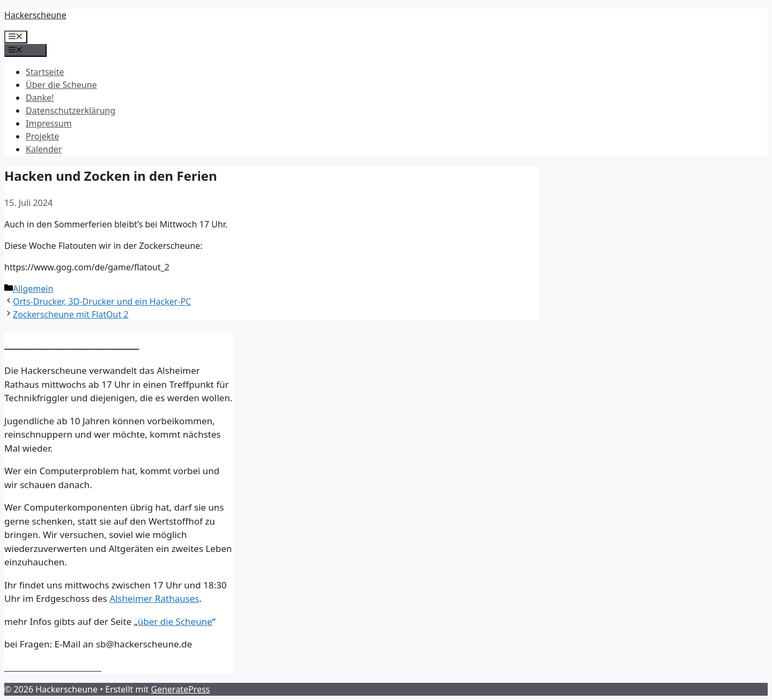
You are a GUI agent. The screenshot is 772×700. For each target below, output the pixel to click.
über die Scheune (175, 621)
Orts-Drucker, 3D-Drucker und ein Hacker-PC (102, 301)
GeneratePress (181, 689)
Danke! (40, 98)
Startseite (45, 72)
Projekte (42, 136)
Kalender (44, 149)
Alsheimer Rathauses (154, 598)
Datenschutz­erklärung (70, 110)
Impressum (49, 123)
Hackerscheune (35, 15)
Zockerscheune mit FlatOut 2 (71, 314)
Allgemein (33, 289)
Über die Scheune (61, 85)
